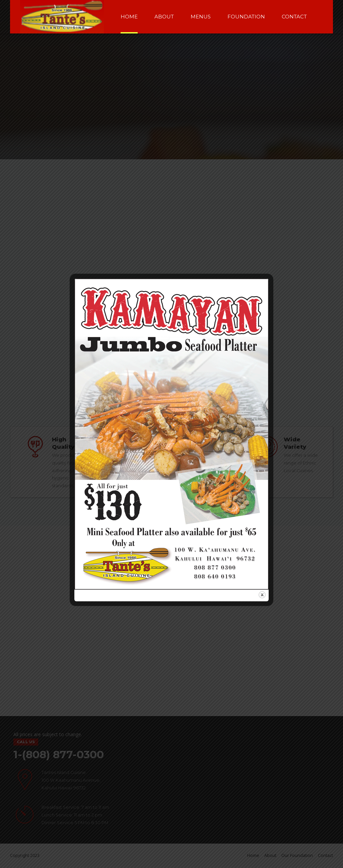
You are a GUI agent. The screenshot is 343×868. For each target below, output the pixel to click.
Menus (201, 17)
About (164, 17)
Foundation (246, 17)
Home (129, 17)
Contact (294, 17)
